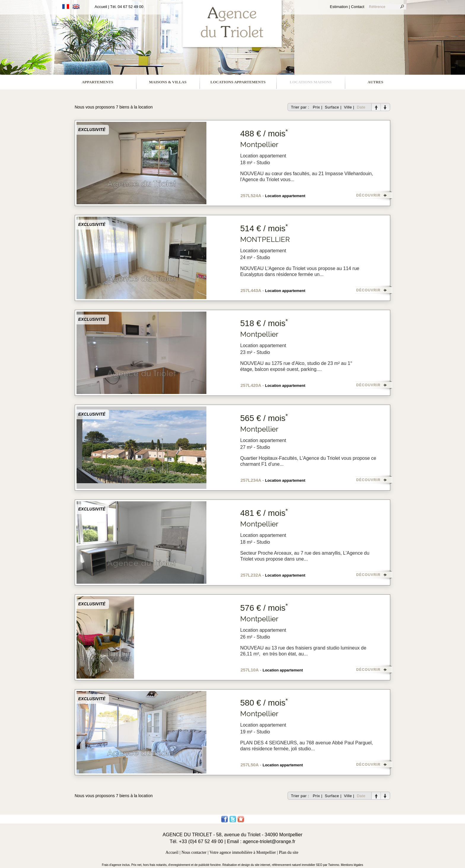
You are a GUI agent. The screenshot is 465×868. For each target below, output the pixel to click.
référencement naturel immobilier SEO (298, 865)
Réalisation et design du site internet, (247, 865)
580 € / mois (264, 703)
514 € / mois (264, 228)
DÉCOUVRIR (368, 195)
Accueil (101, 7)
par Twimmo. (332, 865)
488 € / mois (264, 134)
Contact (358, 7)
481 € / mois (264, 513)
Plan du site (289, 852)
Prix (316, 107)
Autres (376, 82)
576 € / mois (264, 608)
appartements (98, 82)
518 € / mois (264, 323)
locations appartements (238, 82)
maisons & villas (168, 82)
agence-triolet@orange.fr (269, 841)
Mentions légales (352, 865)
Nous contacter (194, 852)
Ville (348, 107)
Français (66, 7)
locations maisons (311, 82)
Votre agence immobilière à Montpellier (243, 852)
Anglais (76, 7)
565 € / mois (264, 418)
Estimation (339, 7)
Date (361, 107)
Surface (332, 107)
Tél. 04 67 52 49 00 (127, 7)
